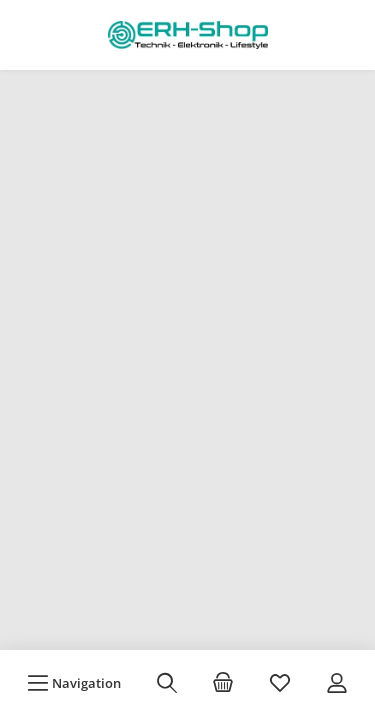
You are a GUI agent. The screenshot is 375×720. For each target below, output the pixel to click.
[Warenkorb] (223, 683)
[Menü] (74, 683)
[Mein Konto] (337, 683)
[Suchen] (167, 683)
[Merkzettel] (280, 683)
